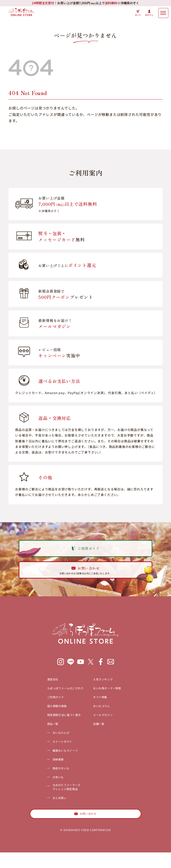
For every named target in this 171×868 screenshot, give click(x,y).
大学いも (48, 787)
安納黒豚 (48, 769)
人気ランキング (108, 689)
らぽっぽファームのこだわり (60, 698)
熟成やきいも (52, 778)
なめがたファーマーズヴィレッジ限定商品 (60, 799)
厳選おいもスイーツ (58, 760)
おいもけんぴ (52, 743)
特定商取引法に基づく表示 (58, 725)
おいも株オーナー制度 (113, 698)
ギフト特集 (104, 707)
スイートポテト (54, 751)
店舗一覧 (102, 734)
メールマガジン (108, 725)
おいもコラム (106, 716)
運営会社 (43, 689)
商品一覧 (43, 734)
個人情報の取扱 (49, 716)
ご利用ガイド (47, 707)
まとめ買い (50, 810)
